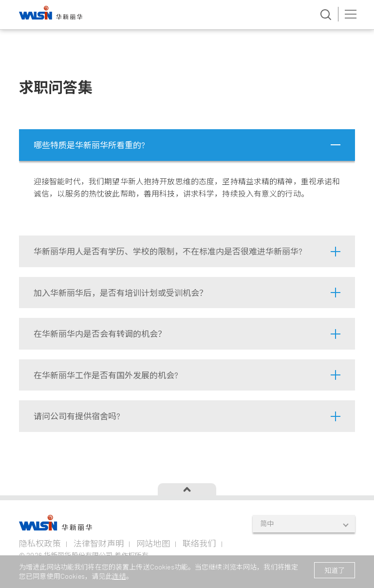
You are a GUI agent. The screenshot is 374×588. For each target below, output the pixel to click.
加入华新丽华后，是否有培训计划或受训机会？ (121, 293)
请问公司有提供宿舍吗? (77, 416)
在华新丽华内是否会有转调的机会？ (100, 333)
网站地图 (153, 543)
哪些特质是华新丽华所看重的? (89, 145)
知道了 (335, 570)
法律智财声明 (99, 543)
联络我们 (199, 543)
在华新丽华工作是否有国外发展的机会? (106, 375)
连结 (119, 576)
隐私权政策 (40, 543)
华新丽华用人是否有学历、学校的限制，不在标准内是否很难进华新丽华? (168, 251)
